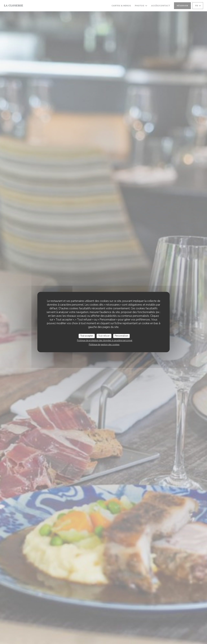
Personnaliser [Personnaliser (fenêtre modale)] (121, 336)
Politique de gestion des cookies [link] (104, 345)
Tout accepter (87, 336)
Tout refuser (104, 336)
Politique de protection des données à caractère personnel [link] (105, 341)
